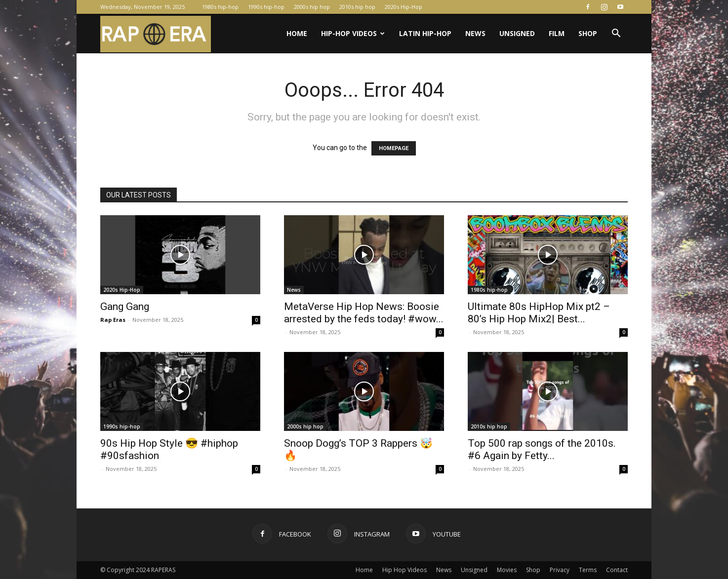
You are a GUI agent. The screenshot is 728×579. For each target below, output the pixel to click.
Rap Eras (113, 320)
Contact (617, 570)
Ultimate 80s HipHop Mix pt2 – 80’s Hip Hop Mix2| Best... (539, 313)
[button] (616, 34)
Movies (507, 570)
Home (297, 33)
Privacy (560, 570)
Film (557, 33)
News (475, 33)
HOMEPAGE (394, 148)
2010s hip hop (357, 7)
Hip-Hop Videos (353, 33)
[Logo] (156, 34)
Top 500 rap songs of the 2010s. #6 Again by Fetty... (542, 449)
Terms (588, 570)
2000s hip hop (312, 7)
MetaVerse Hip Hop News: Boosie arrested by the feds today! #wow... (364, 313)
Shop (588, 33)
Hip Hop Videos (404, 570)
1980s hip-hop (220, 7)
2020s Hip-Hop (404, 7)
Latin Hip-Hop (425, 33)
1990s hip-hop (266, 7)
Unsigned (517, 33)
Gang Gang (125, 307)
